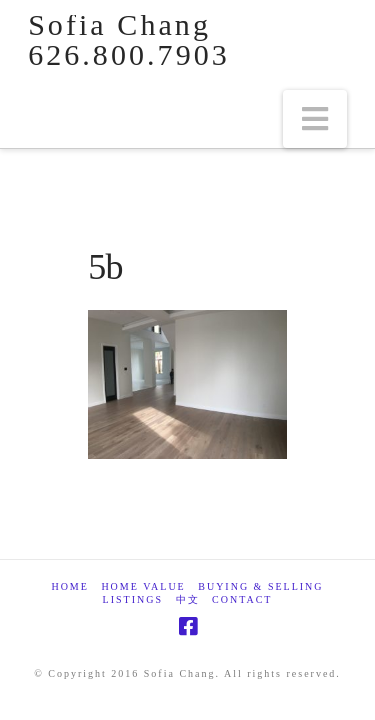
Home (69, 586)
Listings (133, 599)
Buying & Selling (260, 586)
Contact (242, 599)
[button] (315, 119)
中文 (188, 599)
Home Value (143, 586)
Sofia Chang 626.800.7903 (129, 40)
